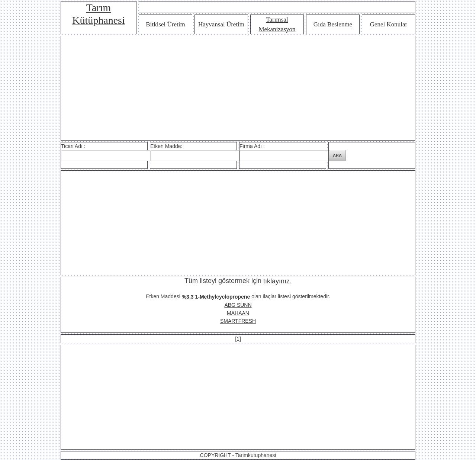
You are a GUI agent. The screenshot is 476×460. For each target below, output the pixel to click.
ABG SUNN (238, 305)
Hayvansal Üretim (221, 24)
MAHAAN (238, 313)
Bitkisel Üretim (165, 24)
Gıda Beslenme (333, 24)
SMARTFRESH (238, 321)
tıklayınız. (277, 281)
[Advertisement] (238, 88)
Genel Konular (389, 24)
